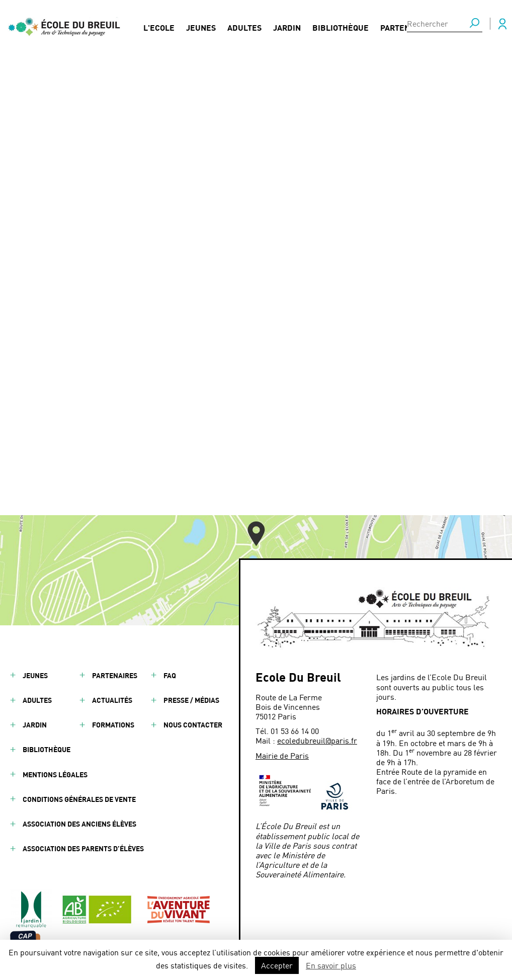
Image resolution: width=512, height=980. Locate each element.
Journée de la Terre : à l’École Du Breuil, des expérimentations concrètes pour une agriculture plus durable (250, 303)
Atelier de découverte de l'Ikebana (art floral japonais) (235, 324)
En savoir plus (331, 965)
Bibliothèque (340, 26)
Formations (113, 725)
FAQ (170, 675)
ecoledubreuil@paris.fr (317, 740)
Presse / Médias (191, 700)
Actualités (112, 700)
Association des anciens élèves (79, 824)
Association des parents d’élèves (83, 848)
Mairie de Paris (282, 755)
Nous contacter (193, 725)
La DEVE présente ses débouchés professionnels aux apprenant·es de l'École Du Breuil (263, 360)
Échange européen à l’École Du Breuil (208, 381)
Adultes (244, 26)
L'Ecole (159, 26)
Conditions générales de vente (79, 799)
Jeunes (201, 26)
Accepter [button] (277, 965)
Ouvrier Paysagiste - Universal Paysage (209, 340)
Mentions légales (55, 774)
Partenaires (406, 26)
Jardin (287, 26)
